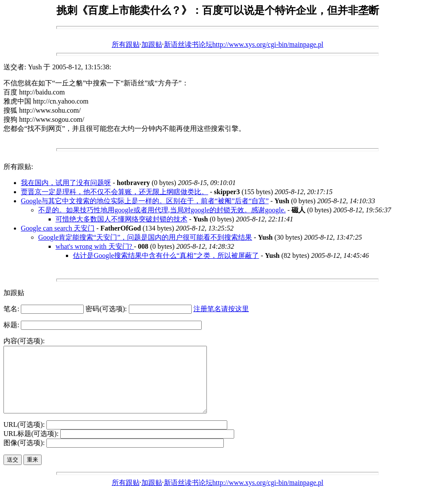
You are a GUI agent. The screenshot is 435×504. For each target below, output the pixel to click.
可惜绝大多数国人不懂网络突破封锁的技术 (121, 219)
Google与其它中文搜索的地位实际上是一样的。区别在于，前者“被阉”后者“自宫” (145, 201)
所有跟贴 (126, 44)
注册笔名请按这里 (221, 309)
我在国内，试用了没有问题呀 (66, 183)
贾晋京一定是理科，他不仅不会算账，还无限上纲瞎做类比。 (114, 192)
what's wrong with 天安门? (95, 246)
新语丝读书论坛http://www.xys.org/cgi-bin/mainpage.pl (244, 44)
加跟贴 (152, 44)
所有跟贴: (18, 167)
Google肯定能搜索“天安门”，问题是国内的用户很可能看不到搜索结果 (145, 237)
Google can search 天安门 (58, 228)
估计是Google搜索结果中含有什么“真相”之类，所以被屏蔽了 (166, 255)
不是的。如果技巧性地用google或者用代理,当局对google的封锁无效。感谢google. (162, 210)
